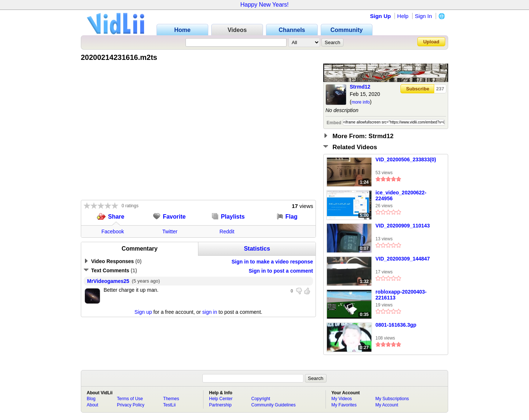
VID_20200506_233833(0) (406, 159)
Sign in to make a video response (272, 262)
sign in (210, 312)
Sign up (143, 312)
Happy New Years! (264, 5)
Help (403, 16)
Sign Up (380, 16)
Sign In (423, 16)
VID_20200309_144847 (403, 259)
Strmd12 (360, 87)
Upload (431, 42)
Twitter (170, 231)
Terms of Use (130, 399)
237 (440, 89)
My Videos (342, 399)
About (92, 405)
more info (361, 102)
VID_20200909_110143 (403, 226)
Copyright (261, 399)
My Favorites (344, 405)
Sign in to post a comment (281, 271)
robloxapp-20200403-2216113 (401, 295)
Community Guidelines (274, 405)
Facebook (113, 231)
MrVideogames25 (108, 281)
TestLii (169, 405)
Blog (91, 399)
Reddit (227, 231)
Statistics (257, 249)
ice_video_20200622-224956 (401, 195)
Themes (171, 399)
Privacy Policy (131, 405)
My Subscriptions (392, 399)
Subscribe (418, 89)
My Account (387, 405)
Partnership (220, 405)
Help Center (221, 399)
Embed (334, 123)
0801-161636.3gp (396, 325)
